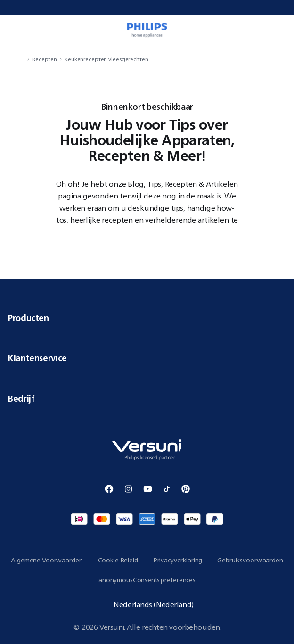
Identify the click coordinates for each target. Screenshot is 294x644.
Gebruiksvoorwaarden (250, 560)
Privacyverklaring (178, 560)
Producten (147, 318)
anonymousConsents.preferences (147, 580)
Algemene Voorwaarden (47, 560)
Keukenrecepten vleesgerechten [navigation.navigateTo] (106, 59)
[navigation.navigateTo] (22, 59)
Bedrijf (147, 398)
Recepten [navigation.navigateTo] (45, 59)
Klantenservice (147, 358)
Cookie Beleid (118, 560)
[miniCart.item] (277, 30)
